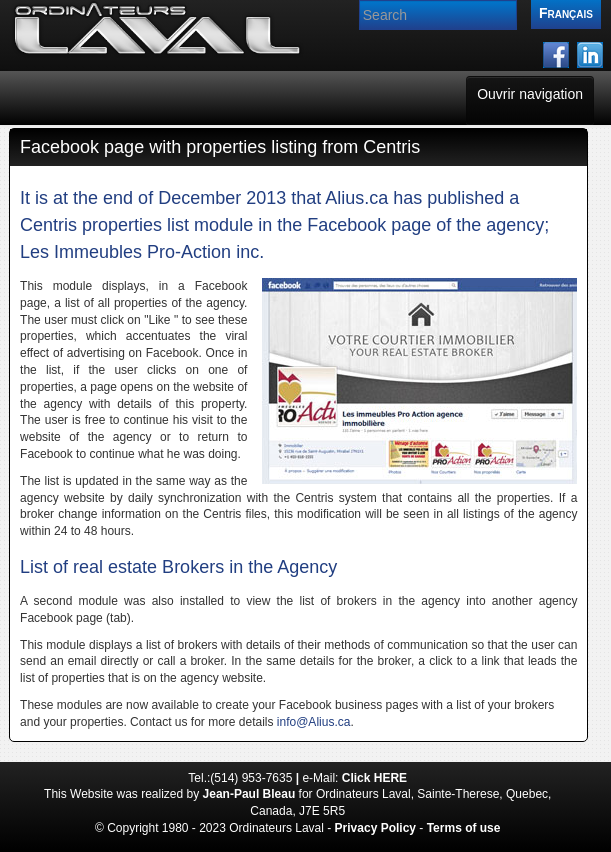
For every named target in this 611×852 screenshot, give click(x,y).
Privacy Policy (375, 828)
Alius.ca (356, 198)
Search (359, 0)
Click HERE (374, 778)
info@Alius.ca (314, 722)
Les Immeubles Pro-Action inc (139, 252)
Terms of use (464, 828)
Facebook (346, 225)
